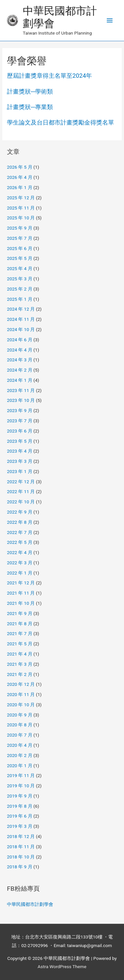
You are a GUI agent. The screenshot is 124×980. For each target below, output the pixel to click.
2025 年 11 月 (21, 208)
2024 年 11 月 (21, 319)
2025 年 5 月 (20, 258)
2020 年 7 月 (20, 735)
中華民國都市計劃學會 (30, 904)
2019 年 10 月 (21, 786)
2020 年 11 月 (21, 694)
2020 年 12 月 (21, 684)
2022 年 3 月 (20, 563)
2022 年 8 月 (20, 522)
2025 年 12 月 (21, 198)
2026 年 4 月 (20, 177)
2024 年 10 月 (21, 329)
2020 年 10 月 (21, 705)
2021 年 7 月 (20, 633)
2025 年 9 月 (20, 228)
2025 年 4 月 (20, 268)
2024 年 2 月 (20, 370)
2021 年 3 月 (20, 664)
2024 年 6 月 (20, 340)
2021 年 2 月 (20, 674)
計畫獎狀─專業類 (30, 107)
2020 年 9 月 (20, 715)
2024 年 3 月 (20, 360)
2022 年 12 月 (21, 482)
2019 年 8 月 (20, 806)
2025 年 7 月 (20, 238)
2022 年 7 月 (20, 532)
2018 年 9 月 (20, 867)
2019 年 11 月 (21, 775)
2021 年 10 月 (21, 603)
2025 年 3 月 (20, 279)
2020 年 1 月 (20, 766)
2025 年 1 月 (20, 299)
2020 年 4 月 (20, 745)
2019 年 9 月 (20, 796)
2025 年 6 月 (20, 248)
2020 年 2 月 (20, 755)
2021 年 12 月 (21, 583)
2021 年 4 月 (20, 654)
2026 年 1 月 (20, 187)
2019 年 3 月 (20, 826)
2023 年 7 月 (20, 421)
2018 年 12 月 (21, 836)
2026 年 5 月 (20, 167)
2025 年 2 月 (20, 289)
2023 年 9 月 (20, 410)
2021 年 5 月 (20, 644)
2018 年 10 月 (21, 857)
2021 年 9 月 (20, 613)
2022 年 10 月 (21, 502)
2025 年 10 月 (21, 218)
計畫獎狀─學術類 (30, 91)
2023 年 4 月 (20, 451)
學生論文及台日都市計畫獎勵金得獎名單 (61, 122)
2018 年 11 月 (21, 847)
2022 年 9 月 (20, 512)
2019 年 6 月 (20, 816)
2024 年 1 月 (20, 380)
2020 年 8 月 (20, 725)
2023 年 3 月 (20, 461)
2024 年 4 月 (20, 350)
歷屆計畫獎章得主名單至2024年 (49, 76)
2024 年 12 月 (21, 309)
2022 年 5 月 (20, 542)
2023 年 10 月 (21, 400)
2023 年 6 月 (20, 431)
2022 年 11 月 (21, 491)
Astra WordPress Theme (62, 966)
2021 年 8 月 (20, 624)
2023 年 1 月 (20, 471)
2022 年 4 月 (20, 552)
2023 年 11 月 (21, 390)
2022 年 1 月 (20, 573)
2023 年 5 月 (20, 441)
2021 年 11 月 (21, 593)
